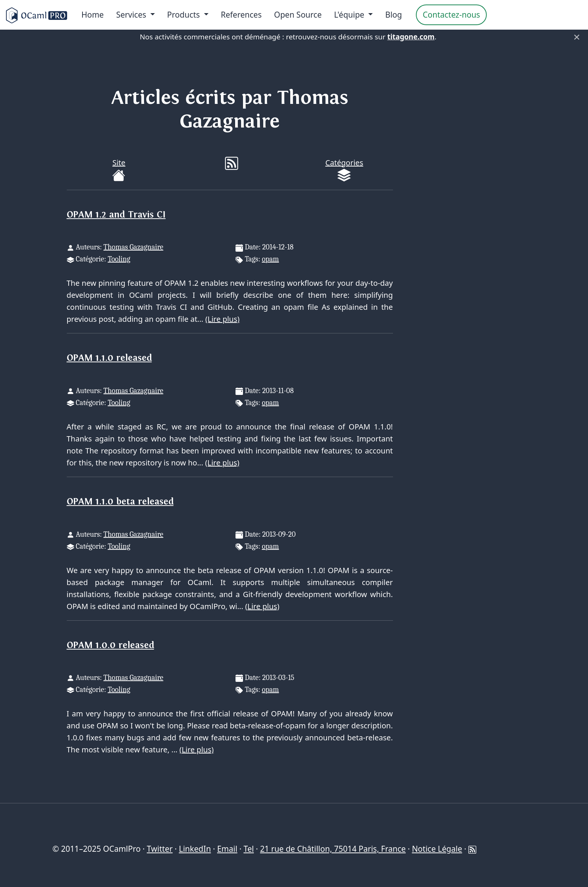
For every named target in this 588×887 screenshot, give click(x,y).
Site (119, 170)
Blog (394, 15)
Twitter (160, 849)
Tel (248, 849)
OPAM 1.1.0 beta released (120, 502)
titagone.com (411, 37)
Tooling (119, 259)
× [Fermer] (577, 37)
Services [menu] (132, 15)
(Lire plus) (222, 319)
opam (270, 259)
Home (93, 15)
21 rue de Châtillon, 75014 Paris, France (333, 849)
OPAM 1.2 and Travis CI (116, 215)
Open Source (298, 15)
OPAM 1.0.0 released (110, 645)
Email (227, 849)
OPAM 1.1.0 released (109, 358)
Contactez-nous (451, 15)
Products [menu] (185, 15)
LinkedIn (195, 849)
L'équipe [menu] (350, 15)
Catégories (344, 170)
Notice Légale (437, 849)
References (241, 15)
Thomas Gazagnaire (133, 247)
